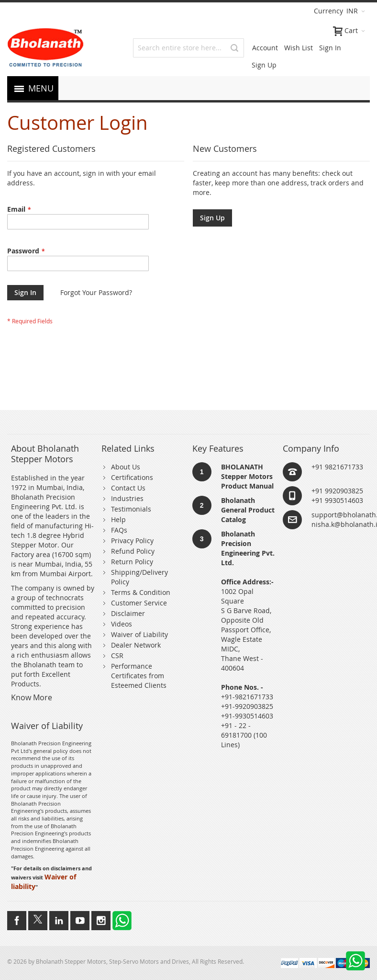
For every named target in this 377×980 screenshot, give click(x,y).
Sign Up (264, 65)
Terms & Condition (141, 592)
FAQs (119, 530)
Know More (32, 697)
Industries (127, 498)
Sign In (330, 48)
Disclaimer (128, 613)
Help (118, 519)
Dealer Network (136, 645)
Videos (122, 624)
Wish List (299, 48)
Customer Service (139, 603)
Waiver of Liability (139, 634)
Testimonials (131, 509)
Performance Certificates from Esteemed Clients (139, 676)
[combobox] (189, 48)
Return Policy (132, 562)
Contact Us (128, 488)
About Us (126, 467)
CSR (117, 655)
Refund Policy (133, 551)
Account (265, 48)
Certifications (132, 477)
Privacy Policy (132, 541)
